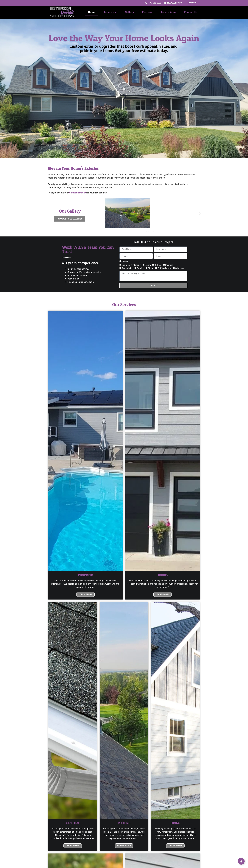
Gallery (129, 12)
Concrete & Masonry (132, 265)
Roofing (141, 268)
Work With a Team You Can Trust (88, 249)
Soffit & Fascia (165, 268)
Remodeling (128, 268)
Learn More (85, 594)
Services (110, 12)
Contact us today (78, 193)
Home (92, 12)
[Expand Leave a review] (241, 861)
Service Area (168, 12)
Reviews (147, 12)
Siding (151, 268)
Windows (180, 268)
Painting (169, 265)
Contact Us (191, 12)
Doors (148, 265)
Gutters (158, 265)
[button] (124, 89)
